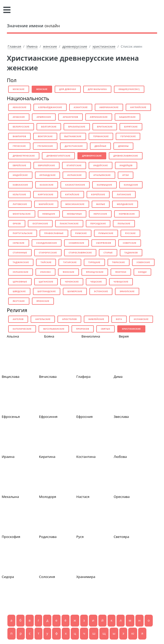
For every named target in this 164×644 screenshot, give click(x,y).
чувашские (121, 282)
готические (128, 136)
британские (105, 127)
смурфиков (104, 243)
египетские (74, 165)
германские (101, 136)
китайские (72, 194)
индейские (101, 165)
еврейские (20, 165)
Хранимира (86, 577)
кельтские (20, 194)
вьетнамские (73, 136)
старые (108, 253)
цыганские (46, 282)
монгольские (22, 214)
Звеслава (121, 417)
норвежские (127, 214)
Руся (80, 537)
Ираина (8, 457)
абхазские (20, 107)
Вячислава (48, 377)
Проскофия (11, 537)
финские (68, 272)
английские (138, 107)
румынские (106, 233)
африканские (99, 117)
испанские (74, 175)
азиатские (81, 107)
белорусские (21, 127)
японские (43, 301)
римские (81, 233)
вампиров (20, 136)
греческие (19, 146)
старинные (20, 253)
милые (101, 204)
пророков (83, 329)
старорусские (48, 253)
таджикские (21, 262)
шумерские (75, 291)
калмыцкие (104, 185)
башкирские (127, 117)
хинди (143, 272)
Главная (14, 46)
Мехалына (10, 497)
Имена (32, 46)
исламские (141, 319)
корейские (98, 194)
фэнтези (121, 272)
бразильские (77, 127)
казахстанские (75, 185)
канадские (131, 185)
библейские (96, 319)
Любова (120, 457)
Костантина (86, 457)
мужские (19, 89)
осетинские (40, 223)
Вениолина (91, 336)
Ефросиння (48, 417)
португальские (23, 233)
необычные (74, 214)
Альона (13, 336)
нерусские (100, 214)
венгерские (45, 136)
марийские (46, 204)
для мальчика (97, 89)
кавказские (20, 185)
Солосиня (47, 577)
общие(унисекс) (129, 89)
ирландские (48, 175)
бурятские (131, 127)
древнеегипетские (58, 156)
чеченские (72, 282)
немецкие (49, 214)
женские (50, 46)
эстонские (101, 291)
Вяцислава (11, 377)
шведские (19, 291)
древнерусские (75, 46)
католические (22, 329)
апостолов (69, 319)
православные (54, 233)
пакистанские (69, 223)
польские (124, 223)
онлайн (33, 26)
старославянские (80, 253)
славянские (77, 243)
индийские (20, 175)
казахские (47, 185)
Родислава (48, 537)
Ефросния (85, 417)
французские (95, 272)
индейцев (126, 165)
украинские (21, 272)
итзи (126, 175)
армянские (44, 117)
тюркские (119, 262)
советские (130, 243)
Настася (83, 497)
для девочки (68, 89)
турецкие (94, 262)
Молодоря (48, 497)
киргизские (46, 194)
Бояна (49, 336)
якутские (19, 301)
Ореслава (122, 497)
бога (119, 319)
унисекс (45, 272)
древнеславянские (126, 156)
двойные (101, 146)
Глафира (84, 377)
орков (17, 223)
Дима (118, 377)
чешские (96, 282)
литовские (20, 204)
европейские (46, 165)
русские (130, 233)
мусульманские (54, 329)
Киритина (47, 457)
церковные (20, 282)
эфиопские (127, 291)
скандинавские (47, 243)
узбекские (143, 262)
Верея (124, 336)
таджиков (131, 253)
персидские (98, 223)
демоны (123, 146)
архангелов (71, 117)
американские (109, 107)
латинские (124, 194)
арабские (19, 117)
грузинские (45, 146)
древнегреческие (24, 156)
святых (106, 329)
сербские (19, 243)
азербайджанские (50, 107)
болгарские (49, 127)
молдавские (125, 204)
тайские (46, 262)
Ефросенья (11, 417)
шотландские (47, 291)
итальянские (102, 175)
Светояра (121, 537)
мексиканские (75, 204)
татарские (70, 262)
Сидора (8, 577)
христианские (104, 46)
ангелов (18, 319)
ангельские (43, 319)
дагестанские (74, 146)
